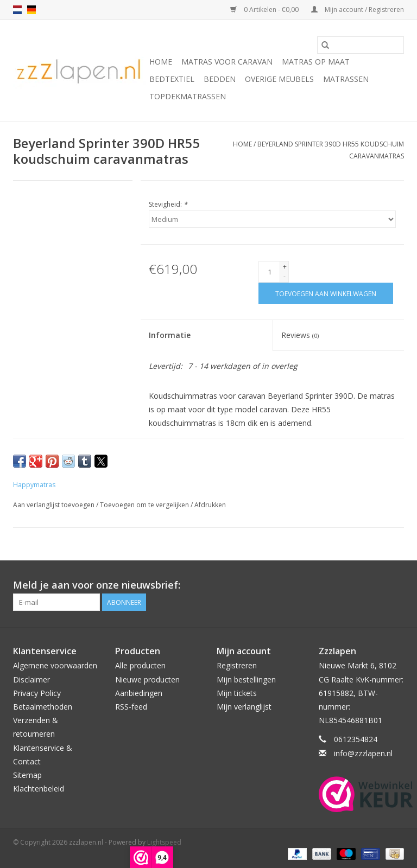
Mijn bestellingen (246, 679)
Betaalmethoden (43, 707)
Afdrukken (210, 505)
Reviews (300, 335)
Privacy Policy (37, 693)
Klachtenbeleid (39, 789)
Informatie (170, 335)
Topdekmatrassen (188, 96)
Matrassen (346, 79)
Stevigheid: (168, 204)
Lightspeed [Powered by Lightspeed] (164, 842)
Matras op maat (316, 62)
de (31, 10)
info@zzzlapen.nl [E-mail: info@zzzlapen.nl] (363, 753)
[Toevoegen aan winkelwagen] (326, 293)
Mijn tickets (237, 693)
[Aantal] (269, 272)
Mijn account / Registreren (358, 9)
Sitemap (27, 775)
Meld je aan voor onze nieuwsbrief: (97, 585)
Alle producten (140, 665)
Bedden (220, 79)
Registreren (237, 665)
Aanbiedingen (139, 693)
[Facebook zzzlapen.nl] (395, 585)
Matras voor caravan (227, 62)
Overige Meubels (279, 79)
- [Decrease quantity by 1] (285, 276)
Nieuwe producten (147, 679)
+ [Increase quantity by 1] (285, 267)
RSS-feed (131, 707)
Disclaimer (31, 679)
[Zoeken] (361, 45)
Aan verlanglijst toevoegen (55, 505)
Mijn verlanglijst (244, 707)
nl (17, 10)
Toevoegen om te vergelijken (145, 505)
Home (161, 62)
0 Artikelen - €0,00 (265, 9)
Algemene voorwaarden (55, 665)
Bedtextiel (172, 79)
